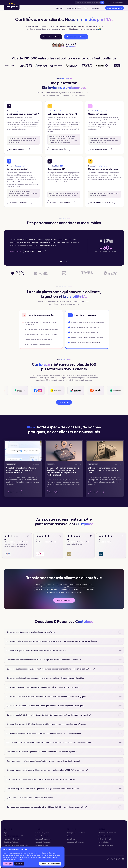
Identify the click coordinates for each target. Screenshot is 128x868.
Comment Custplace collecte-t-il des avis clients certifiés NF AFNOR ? (36, 651)
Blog (68, 836)
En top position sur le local (19, 202)
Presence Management (43, 839)
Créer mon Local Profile (76, 37)
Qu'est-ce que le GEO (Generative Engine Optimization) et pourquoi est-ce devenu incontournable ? (49, 715)
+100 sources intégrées (18, 149)
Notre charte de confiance (13, 839)
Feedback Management (43, 842)
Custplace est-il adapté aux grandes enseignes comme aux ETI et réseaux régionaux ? (42, 752)
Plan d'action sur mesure (100, 149)
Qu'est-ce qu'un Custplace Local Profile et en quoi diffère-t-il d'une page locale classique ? (45, 706)
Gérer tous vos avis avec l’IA (13, 836)
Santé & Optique (104, 842)
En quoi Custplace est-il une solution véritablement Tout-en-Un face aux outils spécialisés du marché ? (50, 743)
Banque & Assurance (105, 836)
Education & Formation (106, 845)
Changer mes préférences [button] (50, 864)
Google (51, 465)
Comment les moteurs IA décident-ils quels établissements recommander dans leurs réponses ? (47, 724)
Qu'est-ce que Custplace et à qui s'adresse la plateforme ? (31, 632)
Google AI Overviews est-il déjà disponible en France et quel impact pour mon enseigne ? (44, 733)
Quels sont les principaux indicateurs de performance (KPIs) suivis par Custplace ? (41, 780)
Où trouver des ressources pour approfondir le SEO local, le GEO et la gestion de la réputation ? (47, 807)
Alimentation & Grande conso (108, 833)
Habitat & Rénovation (105, 839)
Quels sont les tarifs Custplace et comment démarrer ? (30, 798)
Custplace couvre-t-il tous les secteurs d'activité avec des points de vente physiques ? (43, 761)
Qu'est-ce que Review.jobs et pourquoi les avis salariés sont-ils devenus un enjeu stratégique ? (46, 697)
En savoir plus (64, 402)
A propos (7, 833)
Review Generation (42, 836)
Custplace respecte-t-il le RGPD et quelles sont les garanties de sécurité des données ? (43, 789)
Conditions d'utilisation (11, 842)
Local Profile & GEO (72, 8)
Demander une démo (115, 8)
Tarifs (84, 8)
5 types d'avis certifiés (59, 149)
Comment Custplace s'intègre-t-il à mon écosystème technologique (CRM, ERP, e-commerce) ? (47, 770)
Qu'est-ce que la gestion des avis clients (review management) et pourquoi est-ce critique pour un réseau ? (52, 641)
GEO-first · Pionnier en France (61, 202)
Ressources (95, 8)
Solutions (57, 8)
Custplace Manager (116, 2)
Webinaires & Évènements (76, 842)
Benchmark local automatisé (102, 202)
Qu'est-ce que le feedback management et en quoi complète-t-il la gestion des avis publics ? (46, 678)
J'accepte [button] (8, 864)
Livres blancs (71, 839)
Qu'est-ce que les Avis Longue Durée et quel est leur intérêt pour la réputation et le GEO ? (44, 688)
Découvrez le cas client (35, 252)
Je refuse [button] (19, 864)
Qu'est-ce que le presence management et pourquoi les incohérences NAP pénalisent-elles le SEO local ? (51, 669)
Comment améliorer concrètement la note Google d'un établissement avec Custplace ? (44, 660)
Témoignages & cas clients (76, 833)
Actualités (11, 465)
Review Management (42, 833)
